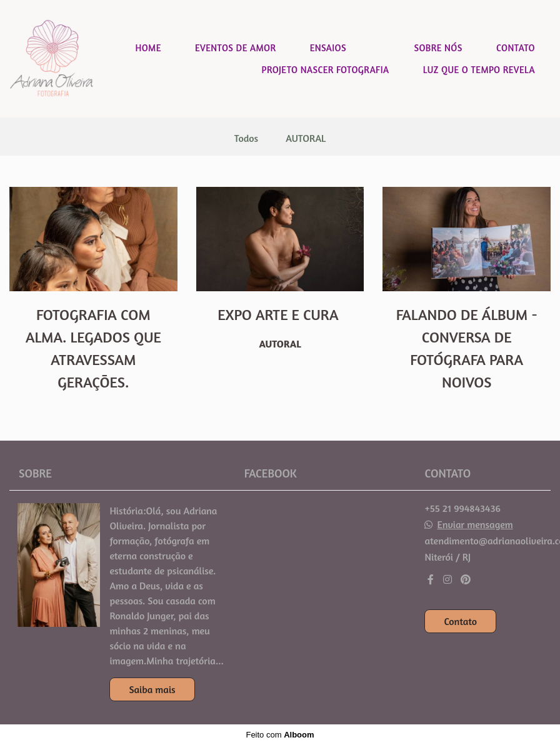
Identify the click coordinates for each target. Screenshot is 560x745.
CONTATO (516, 48)
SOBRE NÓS (438, 48)
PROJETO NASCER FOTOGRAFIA (326, 70)
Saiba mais (152, 689)
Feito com (280, 735)
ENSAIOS (328, 48)
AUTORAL (306, 138)
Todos (246, 138)
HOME (148, 48)
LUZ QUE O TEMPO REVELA (479, 70)
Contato (460, 621)
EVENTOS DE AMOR (235, 48)
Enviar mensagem (475, 524)
